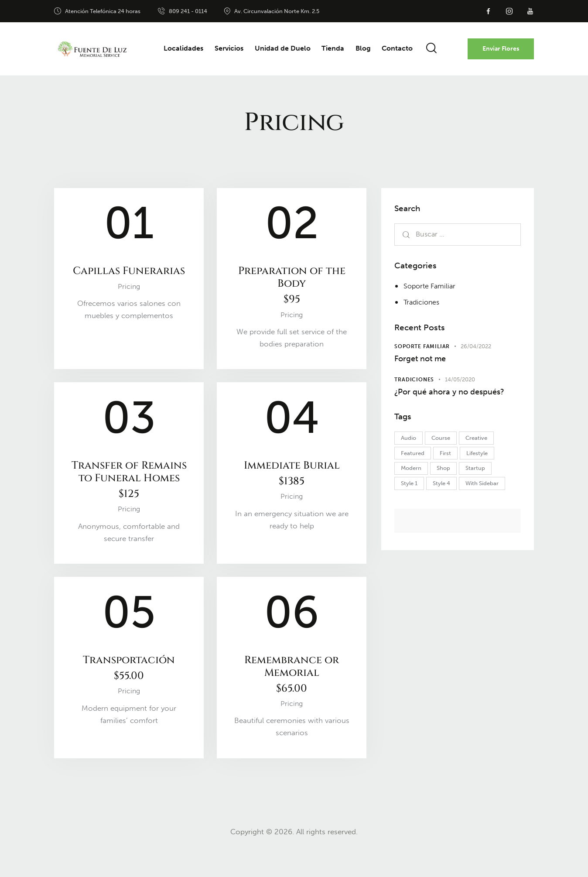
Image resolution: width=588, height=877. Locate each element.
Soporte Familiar (431, 286)
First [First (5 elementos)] (451, 473)
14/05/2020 (460, 382)
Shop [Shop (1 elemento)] (449, 489)
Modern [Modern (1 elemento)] (413, 489)
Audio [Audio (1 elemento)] (410, 457)
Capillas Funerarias (129, 279)
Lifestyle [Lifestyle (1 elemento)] (486, 473)
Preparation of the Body (292, 288)
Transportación (129, 693)
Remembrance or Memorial (292, 700)
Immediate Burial (292, 480)
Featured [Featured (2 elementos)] (414, 473)
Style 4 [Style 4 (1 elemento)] (447, 505)
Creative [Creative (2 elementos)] (485, 457)
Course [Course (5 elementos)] (446, 457)
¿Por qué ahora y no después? (437, 402)
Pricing (129, 301)
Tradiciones (423, 302)
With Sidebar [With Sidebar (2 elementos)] (491, 505)
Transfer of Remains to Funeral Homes (129, 494)
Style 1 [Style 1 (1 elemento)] (411, 505)
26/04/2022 (476, 346)
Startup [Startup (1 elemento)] (484, 489)
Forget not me (425, 360)
